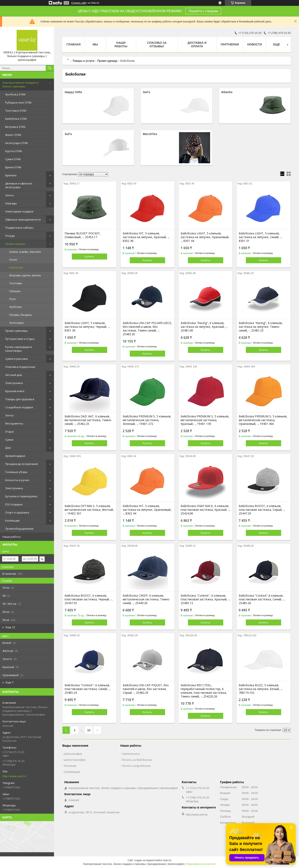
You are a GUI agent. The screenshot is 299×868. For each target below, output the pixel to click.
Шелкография (73, 754)
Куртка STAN (13, 151)
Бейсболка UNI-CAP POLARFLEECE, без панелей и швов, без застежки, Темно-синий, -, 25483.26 (147, 329)
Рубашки (15, 291)
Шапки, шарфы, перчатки (25, 252)
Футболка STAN (15, 94)
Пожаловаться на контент (201, 864)
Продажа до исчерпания (21, 464)
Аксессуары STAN (17, 143)
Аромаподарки (15, 456)
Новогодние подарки (19, 211)
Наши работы (12, 537)
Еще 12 (10, 627)
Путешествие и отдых (20, 339)
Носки (13, 260)
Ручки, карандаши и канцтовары (19, 349)
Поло (13, 299)
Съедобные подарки (19, 407)
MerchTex (150, 134)
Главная (74, 44)
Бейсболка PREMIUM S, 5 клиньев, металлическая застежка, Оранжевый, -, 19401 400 (263, 420)
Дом (8, 448)
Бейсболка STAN (16, 119)
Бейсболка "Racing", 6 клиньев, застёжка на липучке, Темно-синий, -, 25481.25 (261, 327)
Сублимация (72, 772)
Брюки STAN (13, 167)
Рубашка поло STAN (18, 102)
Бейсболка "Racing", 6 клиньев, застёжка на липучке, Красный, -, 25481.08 (204, 327)
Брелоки (11, 175)
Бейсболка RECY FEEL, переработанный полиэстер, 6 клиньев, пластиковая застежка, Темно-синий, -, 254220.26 (204, 691)
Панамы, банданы (21, 315)
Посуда (10, 236)
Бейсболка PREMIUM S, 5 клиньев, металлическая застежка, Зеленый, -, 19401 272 (147, 420)
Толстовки (16, 283)
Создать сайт (79, 3)
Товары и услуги (83, 61)
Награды (11, 203)
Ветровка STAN (15, 127)
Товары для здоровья (20, 399)
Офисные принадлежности (23, 219)
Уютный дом (13, 375)
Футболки (15, 307)
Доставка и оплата (197, 44)
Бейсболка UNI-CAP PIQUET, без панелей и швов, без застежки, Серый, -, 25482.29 (146, 689)
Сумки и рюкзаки (17, 359)
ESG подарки (14, 504)
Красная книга (15, 391)
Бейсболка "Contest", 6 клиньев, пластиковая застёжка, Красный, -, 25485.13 (205, 599)
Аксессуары (17, 323)
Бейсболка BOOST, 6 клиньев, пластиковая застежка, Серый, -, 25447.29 (262, 510)
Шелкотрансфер (75, 760)
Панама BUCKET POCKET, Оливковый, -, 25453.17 (83, 235)
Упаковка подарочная (20, 367)
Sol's (146, 92)
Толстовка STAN (16, 111)
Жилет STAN (13, 135)
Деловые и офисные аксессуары (19, 185)
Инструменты (14, 423)
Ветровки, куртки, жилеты (25, 275)
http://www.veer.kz (14, 776)
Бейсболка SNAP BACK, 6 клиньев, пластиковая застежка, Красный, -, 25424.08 (205, 510)
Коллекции (12, 521)
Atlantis (227, 92)
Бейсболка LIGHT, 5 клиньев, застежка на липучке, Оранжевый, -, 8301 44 (205, 237)
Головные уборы (16, 472)
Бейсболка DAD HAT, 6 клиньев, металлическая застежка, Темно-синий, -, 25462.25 (88, 420)
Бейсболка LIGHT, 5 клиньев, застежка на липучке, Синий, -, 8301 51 (260, 237)
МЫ (95, 44)
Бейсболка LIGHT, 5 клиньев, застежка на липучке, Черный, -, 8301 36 (87, 327)
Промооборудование (19, 529)
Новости (255, 44)
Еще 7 (10, 682)
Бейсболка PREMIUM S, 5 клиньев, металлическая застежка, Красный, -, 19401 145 (205, 420)
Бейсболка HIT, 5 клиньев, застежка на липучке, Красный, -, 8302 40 (146, 237)
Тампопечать (131, 754)
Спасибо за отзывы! (157, 44)
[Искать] (50, 68)
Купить (89, 256)
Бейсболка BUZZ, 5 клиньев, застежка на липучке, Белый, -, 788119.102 (261, 689)
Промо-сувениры (17, 331)
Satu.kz (167, 860)
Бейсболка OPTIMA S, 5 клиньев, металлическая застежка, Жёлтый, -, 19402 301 (89, 510)
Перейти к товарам (203, 11)
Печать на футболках (136, 766)
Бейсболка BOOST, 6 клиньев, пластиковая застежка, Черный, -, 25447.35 (89, 599)
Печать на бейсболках (137, 760)
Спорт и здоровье (17, 512)
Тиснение (70, 766)
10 (89, 730)
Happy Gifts (73, 92)
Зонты (9, 195)
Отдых (10, 432)
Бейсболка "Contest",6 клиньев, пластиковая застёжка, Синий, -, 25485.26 (262, 599)
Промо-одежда (15, 244)
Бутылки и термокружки (21, 496)
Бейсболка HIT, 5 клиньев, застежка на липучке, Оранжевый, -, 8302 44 (147, 510)
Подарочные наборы (19, 228)
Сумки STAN (13, 159)
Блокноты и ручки (17, 480)
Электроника (14, 383)
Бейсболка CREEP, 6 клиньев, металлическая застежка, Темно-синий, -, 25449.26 (146, 599)
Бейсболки (16, 268)
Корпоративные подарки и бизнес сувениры (21, 84)
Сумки (9, 440)
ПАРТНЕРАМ (230, 44)
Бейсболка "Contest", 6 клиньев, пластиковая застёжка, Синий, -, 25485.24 (88, 689)
